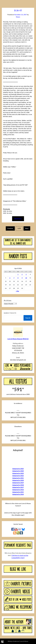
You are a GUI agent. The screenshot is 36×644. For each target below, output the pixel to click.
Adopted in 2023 (18, 473)
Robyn (18, 17)
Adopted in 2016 (18, 490)
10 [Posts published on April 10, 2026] (26, 278)
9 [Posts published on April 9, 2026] (22, 278)
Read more (18, 219)
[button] (2, 642)
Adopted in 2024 (18, 471)
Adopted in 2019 (18, 483)
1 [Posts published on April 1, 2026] (18, 274)
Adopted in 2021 (18, 478)
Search (28, 318)
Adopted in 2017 (18, 487)
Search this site (10, 313)
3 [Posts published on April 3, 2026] (26, 274)
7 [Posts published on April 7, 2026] (14, 278)
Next (27, 228)
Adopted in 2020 (18, 480)
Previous (10, 228)
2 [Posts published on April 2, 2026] (22, 274)
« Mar (17, 291)
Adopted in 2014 (18, 494)
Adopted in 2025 (18, 469)
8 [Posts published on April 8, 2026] (18, 278)
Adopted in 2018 (18, 485)
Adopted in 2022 (18, 476)
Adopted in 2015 (18, 492)
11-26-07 (18, 10)
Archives (8, 300)
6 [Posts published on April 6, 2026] (10, 278)
